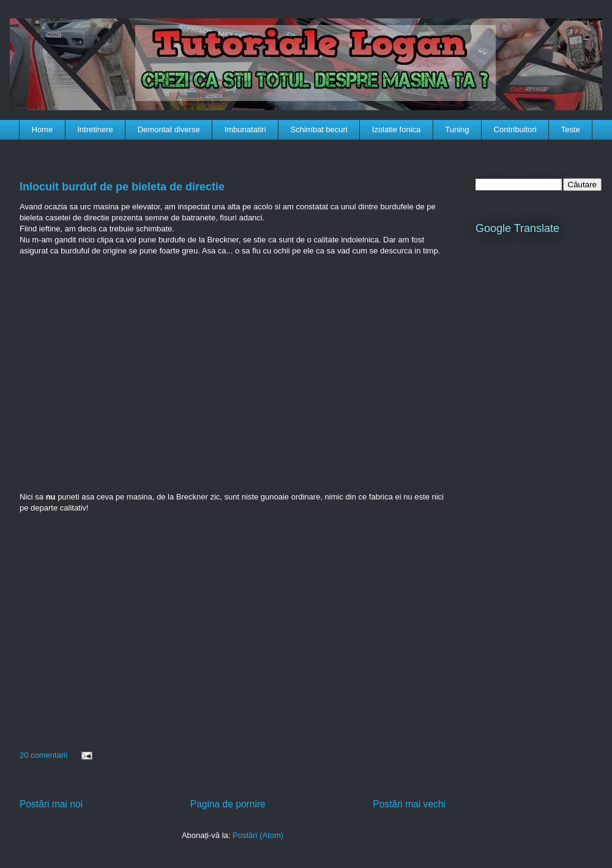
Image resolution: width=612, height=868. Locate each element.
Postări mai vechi (409, 804)
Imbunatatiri (245, 129)
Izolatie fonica (397, 129)
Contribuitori (515, 129)
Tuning (457, 129)
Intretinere (95, 129)
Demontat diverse (169, 129)
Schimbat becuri (319, 129)
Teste (571, 129)
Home (43, 129)
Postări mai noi (51, 804)
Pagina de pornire (228, 804)
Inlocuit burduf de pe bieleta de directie (122, 187)
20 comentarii (43, 755)
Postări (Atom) (258, 835)
